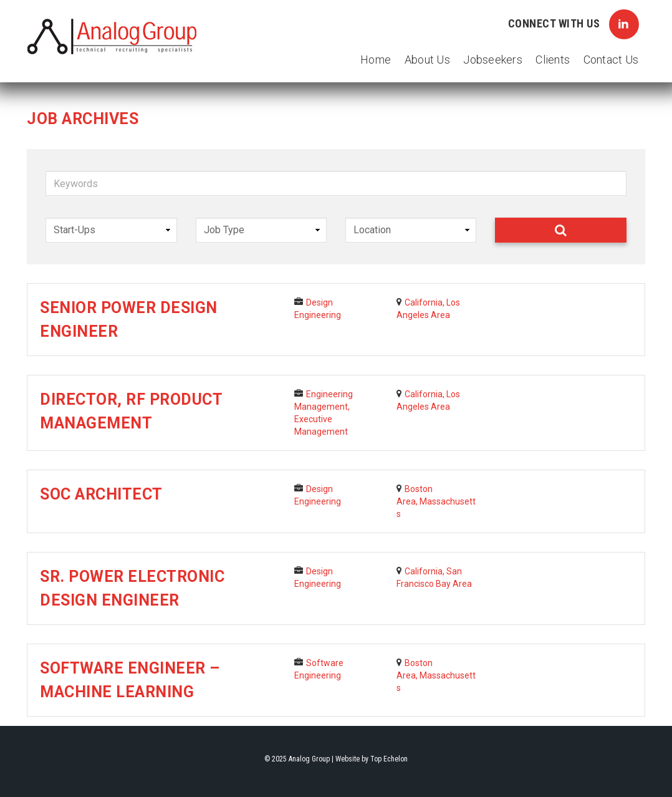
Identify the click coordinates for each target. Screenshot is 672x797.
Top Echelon (389, 759)
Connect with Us (574, 24)
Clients (553, 60)
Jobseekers (493, 60)
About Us (427, 60)
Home (376, 60)
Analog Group (112, 37)
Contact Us (611, 60)
